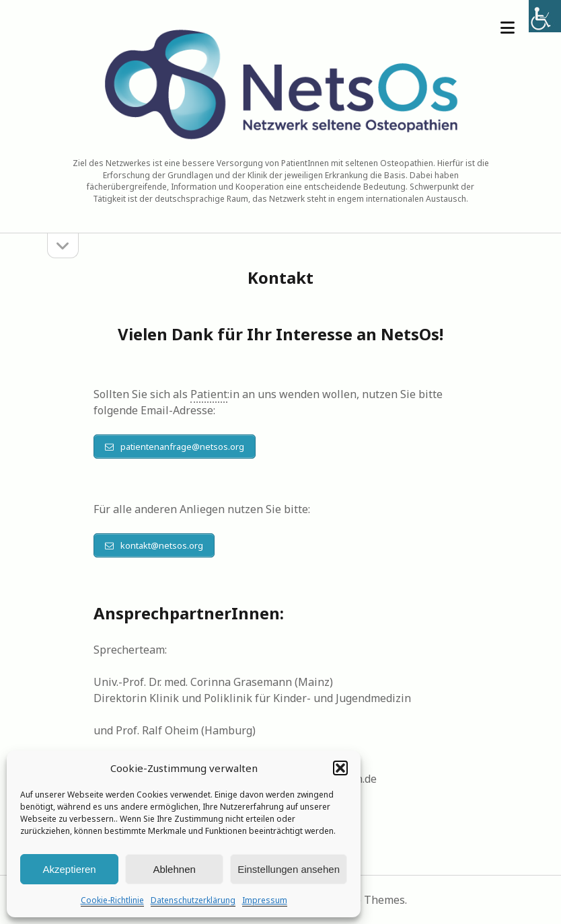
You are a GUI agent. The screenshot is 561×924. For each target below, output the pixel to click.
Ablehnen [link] (174, 869)
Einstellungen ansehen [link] (289, 869)
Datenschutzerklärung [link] (193, 900)
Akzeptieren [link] (69, 869)
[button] (340, 768)
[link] (545, 16)
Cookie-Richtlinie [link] (112, 900)
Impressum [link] (265, 900)
